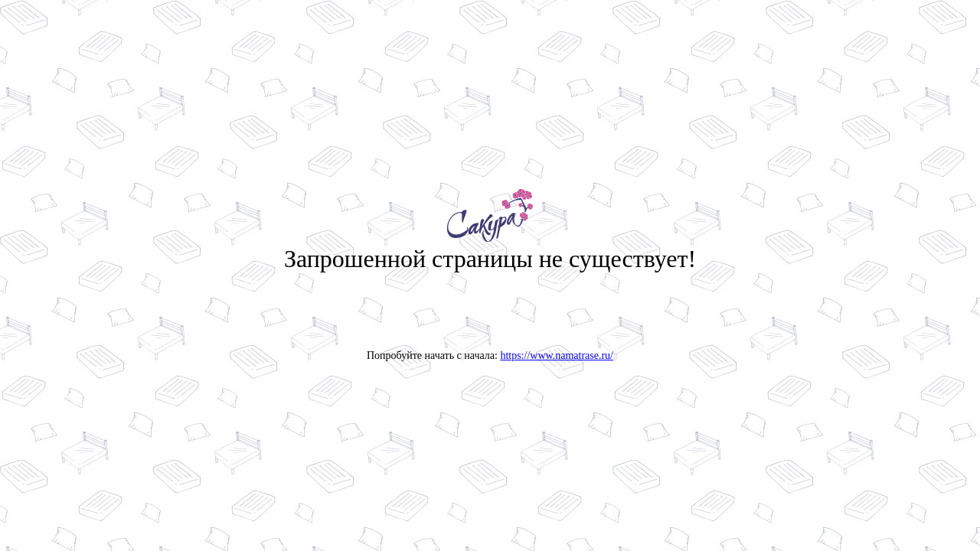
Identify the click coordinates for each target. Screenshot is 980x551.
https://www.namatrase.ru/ (557, 355)
